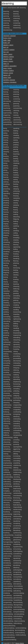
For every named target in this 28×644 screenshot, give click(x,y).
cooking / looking (9, 50)
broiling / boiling (8, 71)
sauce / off (7, 75)
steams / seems (9, 57)
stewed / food (8, 59)
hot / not (6, 52)
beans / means (8, 61)
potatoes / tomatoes (10, 82)
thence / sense (8, 73)
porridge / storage (9, 80)
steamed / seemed (9, 36)
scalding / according (10, 66)
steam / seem (8, 54)
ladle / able (7, 40)
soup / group (7, 68)
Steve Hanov (20, 643)
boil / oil (6, 47)
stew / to (6, 64)
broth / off (6, 43)
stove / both (7, 78)
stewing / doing (8, 45)
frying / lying (7, 38)
